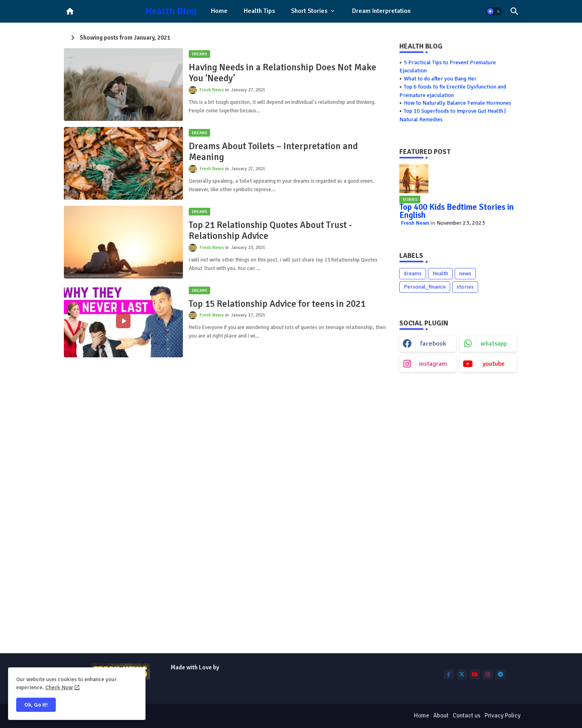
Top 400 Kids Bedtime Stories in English (457, 211)
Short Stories (309, 11)
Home (219, 11)
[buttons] (449, 674)
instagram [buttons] (433, 364)
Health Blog (171, 11)
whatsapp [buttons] (494, 344)
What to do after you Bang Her (440, 79)
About (441, 715)
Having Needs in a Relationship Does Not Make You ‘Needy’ (283, 73)
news (465, 273)
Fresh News (415, 223)
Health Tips (259, 11)
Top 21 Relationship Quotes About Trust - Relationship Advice (270, 231)
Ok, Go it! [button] (36, 705)
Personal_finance (425, 287)
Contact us (467, 715)
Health (440, 273)
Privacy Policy (503, 715)
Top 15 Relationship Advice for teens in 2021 (277, 304)
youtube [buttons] (494, 364)
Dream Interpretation (381, 11)
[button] (494, 11)
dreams (413, 273)
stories (465, 287)
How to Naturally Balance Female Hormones (458, 103)
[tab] (219, 11)
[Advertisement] (458, 515)
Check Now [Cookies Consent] (59, 687)
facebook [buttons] (433, 344)
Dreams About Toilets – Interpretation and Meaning (273, 152)
